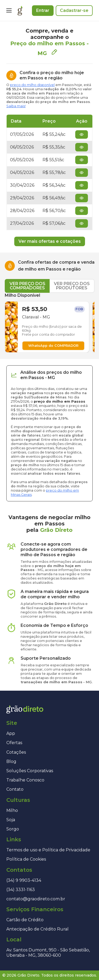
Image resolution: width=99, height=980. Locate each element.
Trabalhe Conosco (25, 780)
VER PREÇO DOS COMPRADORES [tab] (27, 286)
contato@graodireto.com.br (36, 899)
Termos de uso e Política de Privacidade (48, 850)
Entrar (43, 10)
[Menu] (9, 11)
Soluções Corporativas (30, 771)
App (11, 733)
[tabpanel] (50, 323)
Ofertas (14, 743)
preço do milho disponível (32, 85)
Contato (15, 789)
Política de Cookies (26, 859)
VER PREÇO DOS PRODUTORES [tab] (72, 286)
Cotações (16, 752)
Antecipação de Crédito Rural (37, 929)
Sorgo (13, 829)
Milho (12, 810)
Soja (11, 820)
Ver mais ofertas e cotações (50, 241)
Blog (11, 761)
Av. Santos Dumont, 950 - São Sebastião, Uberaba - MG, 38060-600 (48, 952)
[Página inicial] (20, 11)
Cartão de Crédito (25, 920)
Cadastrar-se (74, 10)
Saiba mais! (16, 106)
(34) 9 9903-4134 (24, 880)
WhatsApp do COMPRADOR (53, 346)
